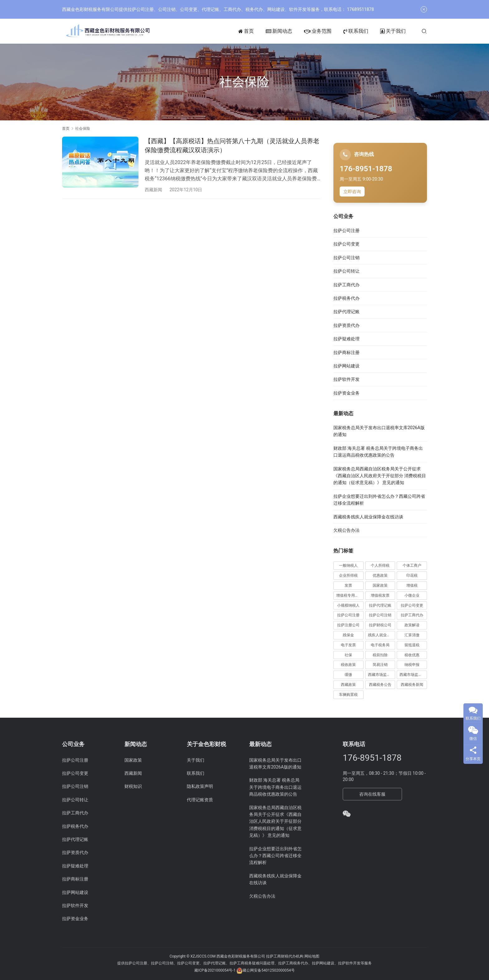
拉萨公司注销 (346, 258)
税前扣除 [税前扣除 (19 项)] (380, 655)
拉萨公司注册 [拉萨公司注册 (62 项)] (348, 615)
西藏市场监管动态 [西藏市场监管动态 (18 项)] (382, 675)
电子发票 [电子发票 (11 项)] (348, 645)
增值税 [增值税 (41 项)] (412, 585)
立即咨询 (352, 192)
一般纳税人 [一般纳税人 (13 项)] (348, 565)
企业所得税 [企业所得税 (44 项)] (348, 575)
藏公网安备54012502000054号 (269, 970)
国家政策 (133, 760)
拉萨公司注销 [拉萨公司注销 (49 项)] (380, 615)
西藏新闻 (153, 190)
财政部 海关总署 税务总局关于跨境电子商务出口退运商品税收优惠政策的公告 (275, 787)
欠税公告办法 (346, 530)
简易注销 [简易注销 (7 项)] (380, 665)
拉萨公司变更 (346, 244)
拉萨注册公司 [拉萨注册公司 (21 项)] (348, 625)
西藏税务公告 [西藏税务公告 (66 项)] (380, 685)
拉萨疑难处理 (346, 339)
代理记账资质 (200, 800)
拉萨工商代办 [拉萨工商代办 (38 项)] (412, 615)
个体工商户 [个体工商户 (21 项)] (412, 565)
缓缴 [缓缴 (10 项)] (348, 675)
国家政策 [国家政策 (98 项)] (380, 585)
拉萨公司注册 (346, 230)
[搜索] (424, 31)
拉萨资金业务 (346, 393)
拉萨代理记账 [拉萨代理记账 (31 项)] (380, 605)
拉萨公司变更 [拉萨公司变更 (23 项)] (412, 605)
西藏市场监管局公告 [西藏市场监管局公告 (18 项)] (413, 675)
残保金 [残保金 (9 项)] (348, 635)
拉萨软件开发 (346, 379)
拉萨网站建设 (346, 366)
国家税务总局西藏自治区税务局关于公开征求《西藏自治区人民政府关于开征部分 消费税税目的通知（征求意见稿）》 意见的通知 (380, 476)
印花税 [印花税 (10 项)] (412, 575)
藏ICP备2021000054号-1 (215, 970)
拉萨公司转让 (346, 271)
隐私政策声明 (200, 786)
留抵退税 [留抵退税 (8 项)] (412, 645)
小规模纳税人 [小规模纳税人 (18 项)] (348, 605)
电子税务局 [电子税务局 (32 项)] (380, 645)
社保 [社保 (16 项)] (348, 655)
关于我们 (393, 31)
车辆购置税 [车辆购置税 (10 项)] (348, 695)
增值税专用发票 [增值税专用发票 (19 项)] (349, 595)
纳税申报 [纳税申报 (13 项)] (412, 665)
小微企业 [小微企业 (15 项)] (412, 595)
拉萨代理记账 (346, 312)
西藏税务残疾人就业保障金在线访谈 (368, 517)
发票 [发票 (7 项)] (348, 585)
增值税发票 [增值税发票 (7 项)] (380, 595)
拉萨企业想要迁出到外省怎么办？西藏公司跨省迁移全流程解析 (275, 856)
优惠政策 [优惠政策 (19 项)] (380, 575)
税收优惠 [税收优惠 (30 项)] (412, 655)
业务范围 (318, 31)
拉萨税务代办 (346, 298)
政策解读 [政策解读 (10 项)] (412, 625)
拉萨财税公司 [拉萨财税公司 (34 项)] (380, 625)
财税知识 (133, 786)
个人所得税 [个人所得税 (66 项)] (380, 565)
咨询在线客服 (372, 794)
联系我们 (356, 31)
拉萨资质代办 (346, 325)
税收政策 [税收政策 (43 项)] (348, 665)
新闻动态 (279, 31)
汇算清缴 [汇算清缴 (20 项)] (412, 635)
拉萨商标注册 (346, 352)
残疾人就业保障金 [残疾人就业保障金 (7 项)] (382, 635)
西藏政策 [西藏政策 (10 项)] (348, 685)
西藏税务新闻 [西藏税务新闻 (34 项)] (412, 685)
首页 (246, 31)
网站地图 (312, 956)
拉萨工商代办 (346, 285)
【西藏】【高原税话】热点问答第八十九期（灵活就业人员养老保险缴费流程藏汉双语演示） (232, 146)
